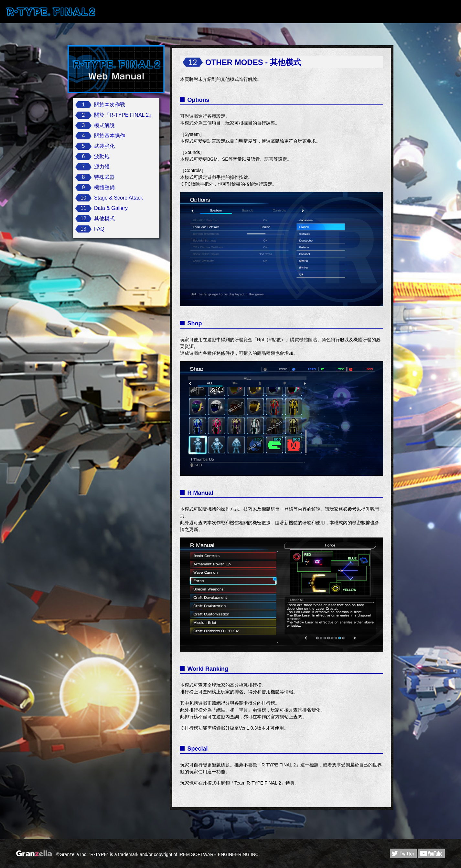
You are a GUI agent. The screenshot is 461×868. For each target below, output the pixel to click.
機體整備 (104, 187)
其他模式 (104, 218)
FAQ (99, 229)
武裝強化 (104, 146)
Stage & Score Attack (118, 198)
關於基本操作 (110, 136)
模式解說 (104, 125)
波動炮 (102, 156)
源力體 (102, 167)
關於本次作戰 (110, 105)
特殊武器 (104, 177)
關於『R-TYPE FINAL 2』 (124, 115)
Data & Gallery (111, 208)
